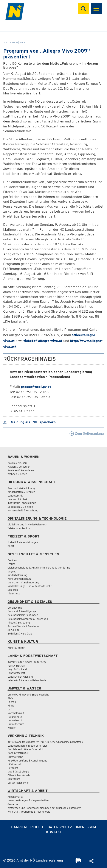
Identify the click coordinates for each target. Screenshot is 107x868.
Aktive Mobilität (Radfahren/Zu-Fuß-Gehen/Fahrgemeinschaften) (45, 742)
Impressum (86, 827)
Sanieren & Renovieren (21, 470)
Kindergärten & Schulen (21, 492)
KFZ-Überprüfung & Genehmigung (27, 761)
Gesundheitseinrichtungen (23, 615)
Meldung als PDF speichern (29, 422)
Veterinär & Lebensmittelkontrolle (27, 680)
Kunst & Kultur (16, 648)
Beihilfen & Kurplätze (20, 634)
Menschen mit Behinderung (23, 582)
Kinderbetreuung (17, 575)
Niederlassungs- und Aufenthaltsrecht (29, 586)
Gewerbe (13, 804)
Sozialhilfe (13, 630)
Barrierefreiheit (27, 827)
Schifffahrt (14, 779)
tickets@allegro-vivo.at (43, 341)
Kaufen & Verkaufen (19, 467)
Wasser (12, 728)
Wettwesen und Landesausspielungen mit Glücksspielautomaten (44, 808)
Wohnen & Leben (17, 474)
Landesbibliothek (17, 499)
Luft (10, 709)
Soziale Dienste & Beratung (23, 626)
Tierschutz (14, 593)
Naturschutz (15, 717)
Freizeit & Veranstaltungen (23, 542)
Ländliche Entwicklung (21, 677)
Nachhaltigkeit (16, 713)
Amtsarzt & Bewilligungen (22, 611)
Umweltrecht (15, 720)
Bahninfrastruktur (18, 753)
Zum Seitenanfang (87, 433)
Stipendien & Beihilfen (20, 507)
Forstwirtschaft (16, 666)
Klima (11, 706)
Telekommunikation (19, 528)
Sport (11, 546)
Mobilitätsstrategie (18, 772)
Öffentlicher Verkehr (19, 775)
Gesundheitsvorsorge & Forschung (28, 619)
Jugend (12, 571)
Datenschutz (60, 827)
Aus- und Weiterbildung (21, 488)
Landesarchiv (15, 496)
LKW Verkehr (15, 764)
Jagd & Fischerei (17, 669)
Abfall (11, 698)
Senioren (13, 590)
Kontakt (54, 832)
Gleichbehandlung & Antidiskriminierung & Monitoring (39, 568)
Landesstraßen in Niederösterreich (28, 746)
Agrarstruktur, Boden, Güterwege (27, 662)
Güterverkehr (15, 757)
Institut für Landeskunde (22, 503)
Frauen (12, 564)
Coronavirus (15, 608)
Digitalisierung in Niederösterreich (27, 524)
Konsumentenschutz (19, 579)
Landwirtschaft (16, 673)
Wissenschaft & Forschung (23, 510)
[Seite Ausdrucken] (78, 862)
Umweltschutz (16, 724)
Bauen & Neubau (17, 463)
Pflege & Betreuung (19, 623)
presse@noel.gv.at (36, 387)
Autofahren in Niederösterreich (26, 749)
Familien (12, 560)
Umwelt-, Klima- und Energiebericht (28, 695)
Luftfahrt (13, 768)
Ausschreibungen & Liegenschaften (28, 800)
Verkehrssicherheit (18, 783)
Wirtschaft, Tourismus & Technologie (29, 812)
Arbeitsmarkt (15, 797)
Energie (12, 702)
